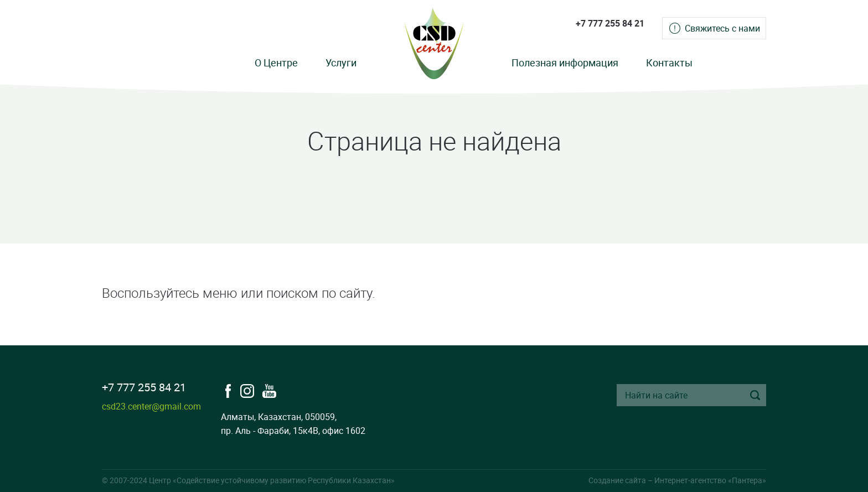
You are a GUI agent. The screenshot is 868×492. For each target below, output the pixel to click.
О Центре (276, 63)
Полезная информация (565, 63)
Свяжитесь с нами (722, 28)
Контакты (669, 63)
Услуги (341, 63)
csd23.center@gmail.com (151, 406)
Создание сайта (617, 480)
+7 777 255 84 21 (610, 23)
